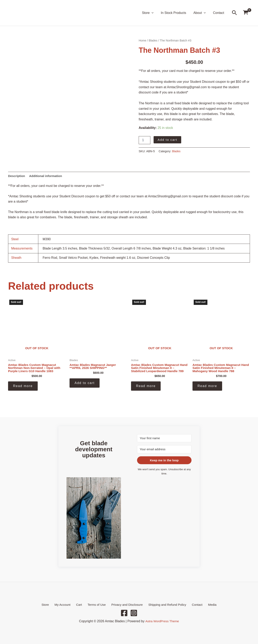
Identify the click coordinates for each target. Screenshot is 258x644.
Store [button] (151, 13)
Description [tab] (17, 176)
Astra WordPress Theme (162, 621)
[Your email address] (164, 449)
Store (51, 604)
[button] (154, 13)
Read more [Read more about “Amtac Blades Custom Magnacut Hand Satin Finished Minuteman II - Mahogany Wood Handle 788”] (207, 387)
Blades (154, 40)
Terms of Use (96, 604)
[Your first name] (164, 438)
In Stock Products (175, 13)
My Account (66, 604)
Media (207, 604)
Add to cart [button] (85, 384)
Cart (81, 604)
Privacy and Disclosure (126, 604)
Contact (219, 13)
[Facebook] (124, 613)
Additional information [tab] (47, 176)
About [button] (201, 13)
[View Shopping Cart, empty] (246, 13)
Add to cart (168, 140)
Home (143, 40)
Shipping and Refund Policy (165, 604)
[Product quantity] (145, 140)
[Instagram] (134, 613)
